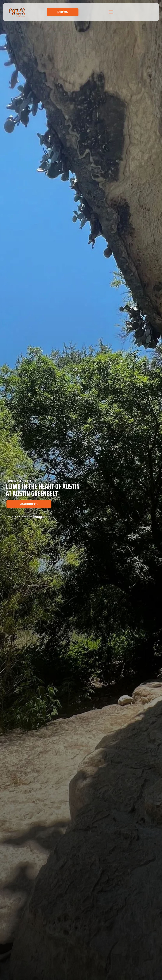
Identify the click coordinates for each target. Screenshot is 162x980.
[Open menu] (111, 12)
